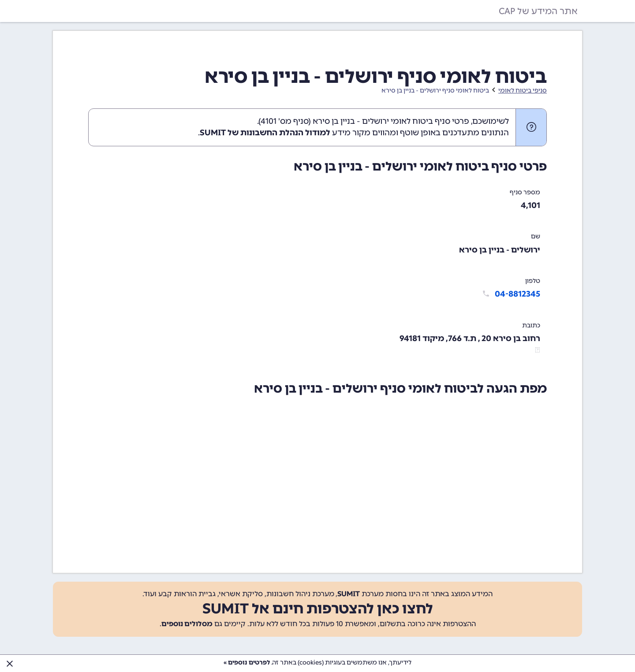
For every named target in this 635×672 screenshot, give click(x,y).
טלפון (533, 281)
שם (536, 236)
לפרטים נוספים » (247, 663)
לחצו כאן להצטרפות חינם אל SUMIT (318, 609)
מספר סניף (525, 192)
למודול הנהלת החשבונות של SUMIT (265, 133)
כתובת (531, 325)
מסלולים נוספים (187, 624)
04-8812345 (517, 294)
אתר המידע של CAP (538, 11)
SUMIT (349, 594)
